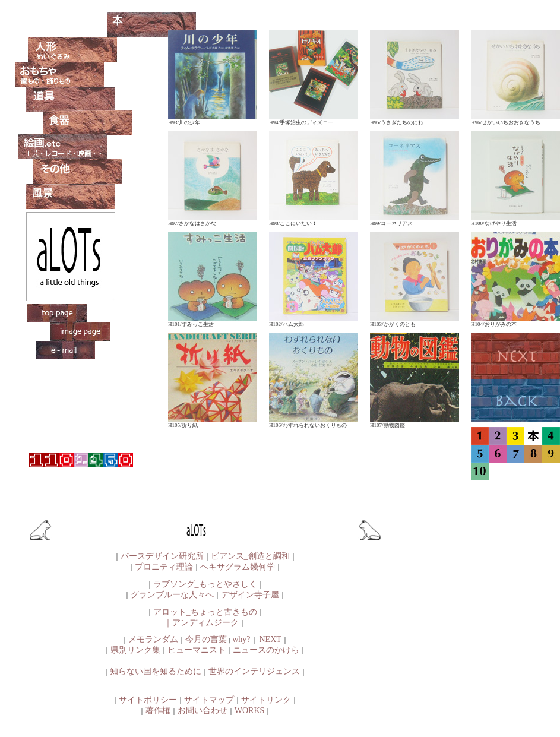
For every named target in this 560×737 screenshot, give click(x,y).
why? (241, 639)
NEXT (270, 639)
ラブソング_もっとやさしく (205, 584)
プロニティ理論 (164, 567)
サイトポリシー (148, 700)
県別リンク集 (135, 650)
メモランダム (153, 639)
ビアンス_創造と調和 (250, 556)
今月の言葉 (206, 639)
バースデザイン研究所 (162, 556)
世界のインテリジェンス (254, 671)
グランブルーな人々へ (172, 595)
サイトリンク (266, 700)
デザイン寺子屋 (250, 595)
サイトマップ (209, 700)
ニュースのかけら (266, 650)
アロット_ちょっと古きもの (205, 612)
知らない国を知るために (156, 671)
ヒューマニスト (197, 650)
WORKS (250, 711)
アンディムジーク (205, 623)
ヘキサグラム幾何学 (238, 567)
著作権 (158, 711)
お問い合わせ (203, 711)
